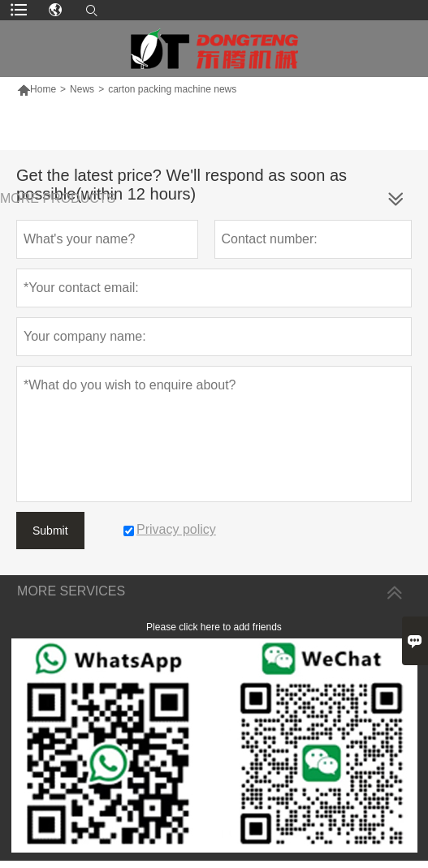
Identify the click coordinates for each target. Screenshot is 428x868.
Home (37, 89)
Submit (50, 531)
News (82, 89)
